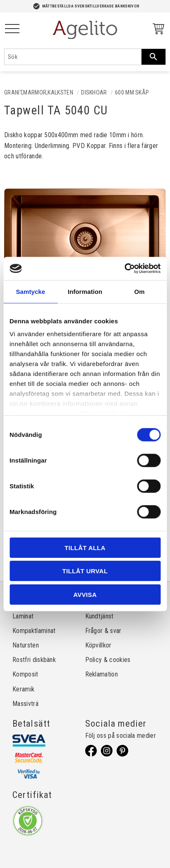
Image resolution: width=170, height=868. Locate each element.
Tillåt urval (85, 571)
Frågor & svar (103, 631)
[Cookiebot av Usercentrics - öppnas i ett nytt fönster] (124, 269)
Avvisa (85, 594)
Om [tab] (140, 291)
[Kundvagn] (157, 30)
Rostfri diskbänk (34, 660)
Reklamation (102, 674)
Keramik (23, 689)
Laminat (23, 616)
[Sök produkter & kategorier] (73, 57)
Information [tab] (85, 291)
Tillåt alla (85, 547)
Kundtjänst (99, 616)
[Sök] (153, 57)
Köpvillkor (98, 645)
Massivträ (25, 704)
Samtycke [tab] (30, 291)
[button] (12, 29)
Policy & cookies (108, 660)
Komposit (25, 674)
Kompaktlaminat (34, 631)
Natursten (26, 645)
